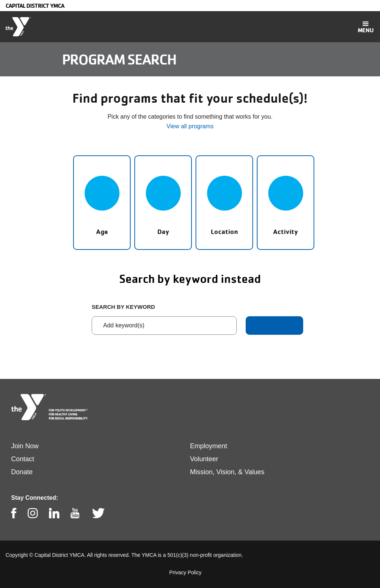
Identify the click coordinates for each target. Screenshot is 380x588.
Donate (22, 472)
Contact (23, 459)
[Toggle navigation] (366, 27)
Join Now (25, 446)
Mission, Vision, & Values (227, 472)
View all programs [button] (190, 126)
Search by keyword (123, 307)
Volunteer (204, 459)
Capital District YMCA (35, 6)
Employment (209, 446)
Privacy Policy (185, 572)
